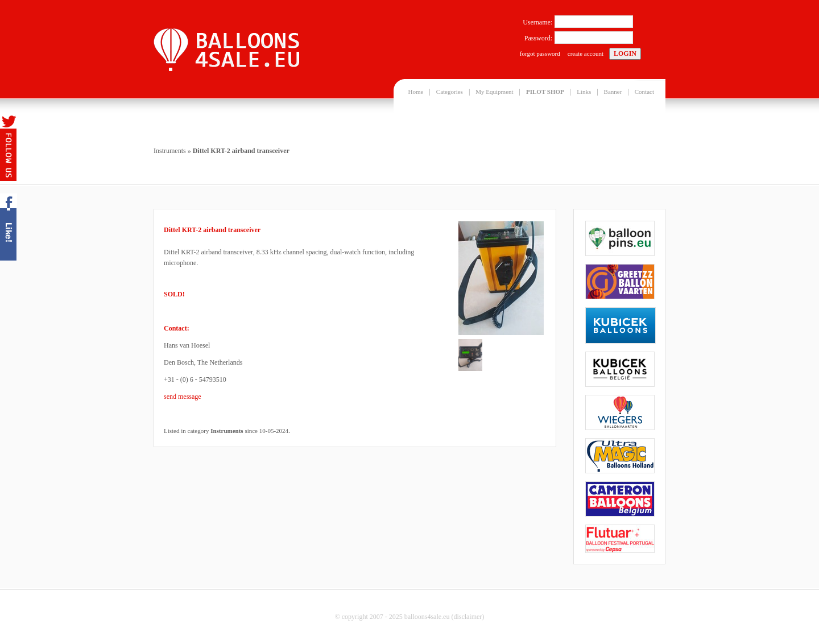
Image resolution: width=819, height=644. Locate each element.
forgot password (540, 53)
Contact (644, 92)
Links (584, 92)
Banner (613, 92)
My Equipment (494, 92)
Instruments (170, 151)
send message (183, 397)
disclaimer (468, 617)
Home (416, 92)
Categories (450, 92)
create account (586, 53)
